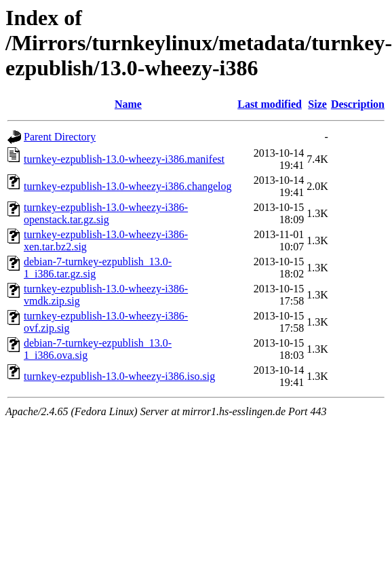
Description (358, 104)
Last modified (270, 104)
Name (128, 104)
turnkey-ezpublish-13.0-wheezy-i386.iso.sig (119, 376)
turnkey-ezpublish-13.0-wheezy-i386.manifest (124, 159)
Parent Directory (60, 137)
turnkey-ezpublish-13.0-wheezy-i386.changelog (128, 186)
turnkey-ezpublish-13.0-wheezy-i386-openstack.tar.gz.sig (106, 213)
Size (317, 104)
